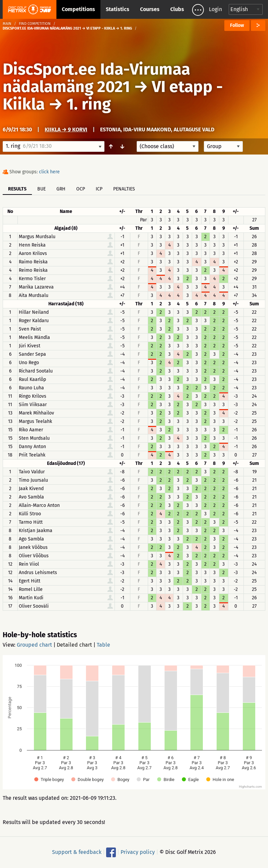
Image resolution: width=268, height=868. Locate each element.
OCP (81, 189)
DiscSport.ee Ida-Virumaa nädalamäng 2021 (96, 78)
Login (215, 9)
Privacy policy (138, 852)
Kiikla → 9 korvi (66, 129)
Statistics (118, 9)
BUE (41, 189)
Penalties (124, 189)
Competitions (78, 9)
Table (103, 645)
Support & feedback (77, 852)
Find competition (35, 24)
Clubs (177, 9)
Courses (150, 9)
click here (49, 172)
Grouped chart (34, 645)
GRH (61, 189)
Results (17, 189)
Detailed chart (74, 645)
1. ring (89, 104)
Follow (237, 25)
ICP (99, 189)
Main (7, 24)
